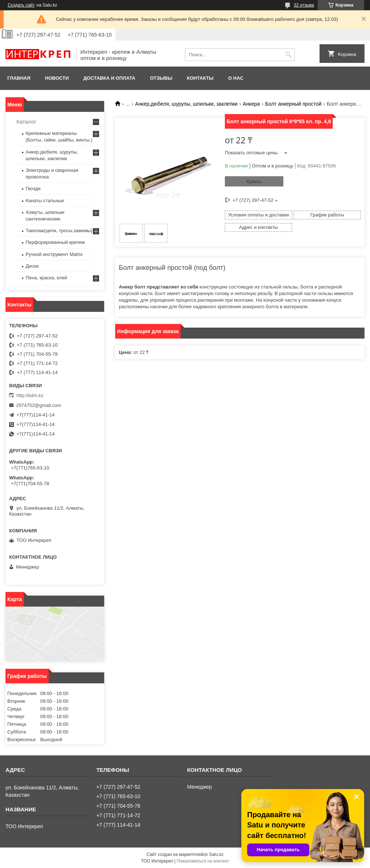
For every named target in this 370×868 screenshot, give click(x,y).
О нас (236, 78)
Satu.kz (216, 854)
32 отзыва (304, 5)
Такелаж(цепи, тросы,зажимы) (59, 231)
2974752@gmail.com (39, 405)
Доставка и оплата (109, 78)
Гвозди (33, 188)
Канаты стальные (45, 201)
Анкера (251, 104)
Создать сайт (21, 5)
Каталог (27, 122)
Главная (19, 78)
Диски (32, 266)
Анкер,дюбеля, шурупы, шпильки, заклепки (186, 104)
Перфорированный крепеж (55, 242)
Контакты (200, 78)
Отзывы (161, 78)
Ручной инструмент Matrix (54, 254)
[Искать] (288, 55)
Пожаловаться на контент (203, 861)
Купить (254, 182)
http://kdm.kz (30, 395)
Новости (57, 78)
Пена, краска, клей (46, 278)
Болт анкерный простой (293, 104)
